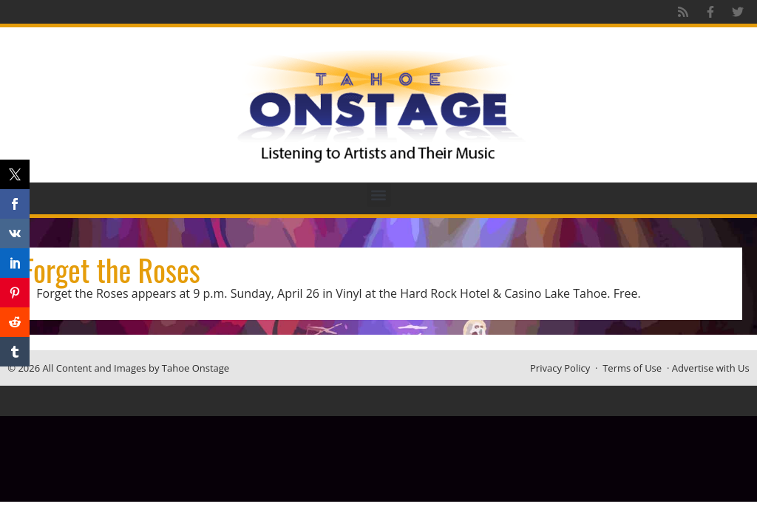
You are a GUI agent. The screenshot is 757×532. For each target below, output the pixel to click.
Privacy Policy (560, 368)
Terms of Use (632, 368)
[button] (379, 195)
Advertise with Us (711, 368)
